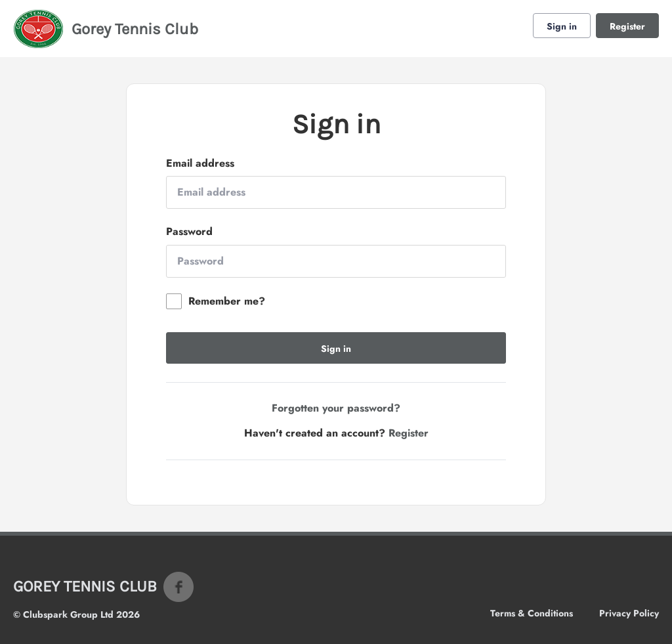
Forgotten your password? (336, 408)
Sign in (562, 26)
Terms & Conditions (532, 613)
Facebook (178, 587)
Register (627, 26)
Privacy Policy (629, 613)
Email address (200, 163)
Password (189, 232)
